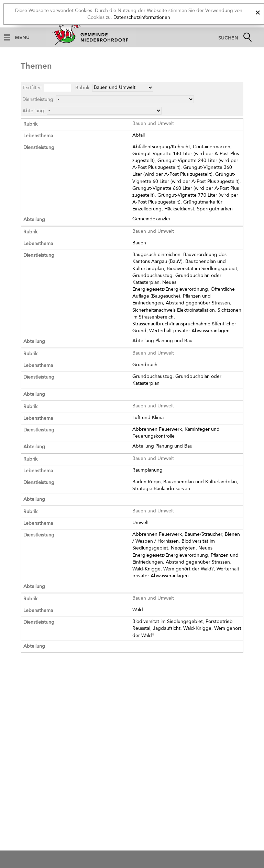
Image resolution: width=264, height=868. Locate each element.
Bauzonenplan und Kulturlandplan (200, 482)
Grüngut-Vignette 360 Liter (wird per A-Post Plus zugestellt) (182, 171)
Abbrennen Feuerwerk (157, 429)
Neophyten (183, 548)
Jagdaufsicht (167, 628)
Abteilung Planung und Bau (162, 341)
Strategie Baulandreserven (161, 489)
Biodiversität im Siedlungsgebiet (202, 269)
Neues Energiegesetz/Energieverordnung (170, 286)
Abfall (139, 135)
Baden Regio (146, 482)
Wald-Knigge (146, 569)
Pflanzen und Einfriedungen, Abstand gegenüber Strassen (181, 299)
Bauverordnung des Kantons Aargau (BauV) (179, 258)
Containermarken (212, 147)
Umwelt (141, 523)
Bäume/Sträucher (203, 534)
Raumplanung (147, 470)
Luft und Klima (148, 418)
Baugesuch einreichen (156, 254)
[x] (258, 11)
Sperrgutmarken (215, 209)
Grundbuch (145, 365)
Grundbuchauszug (152, 275)
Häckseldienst (179, 209)
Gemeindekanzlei (151, 219)
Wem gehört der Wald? (189, 569)
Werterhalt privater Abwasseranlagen (189, 331)
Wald (138, 610)
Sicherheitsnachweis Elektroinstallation (174, 310)
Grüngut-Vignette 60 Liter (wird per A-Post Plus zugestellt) (186, 178)
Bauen (139, 243)
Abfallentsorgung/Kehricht (161, 147)
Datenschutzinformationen (142, 17)
